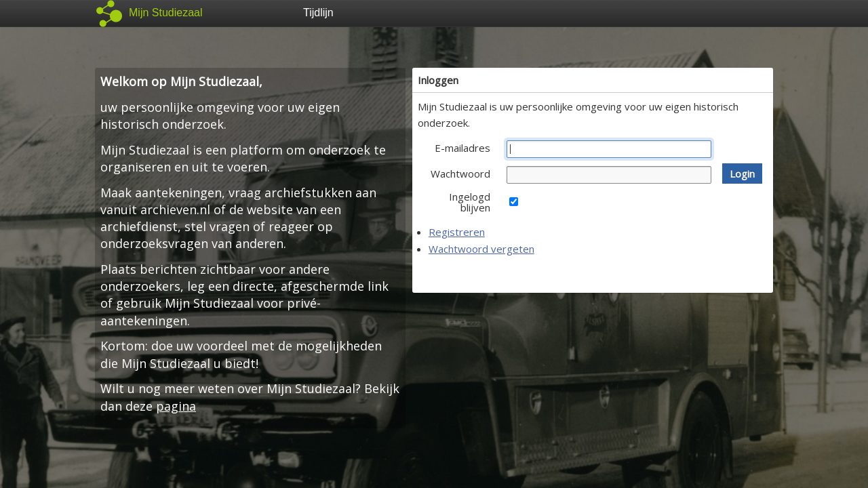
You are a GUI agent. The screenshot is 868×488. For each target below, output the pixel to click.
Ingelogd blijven (470, 202)
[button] (742, 174)
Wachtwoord (460, 174)
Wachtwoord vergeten (481, 249)
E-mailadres (462, 148)
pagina (176, 406)
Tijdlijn (318, 13)
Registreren (457, 232)
